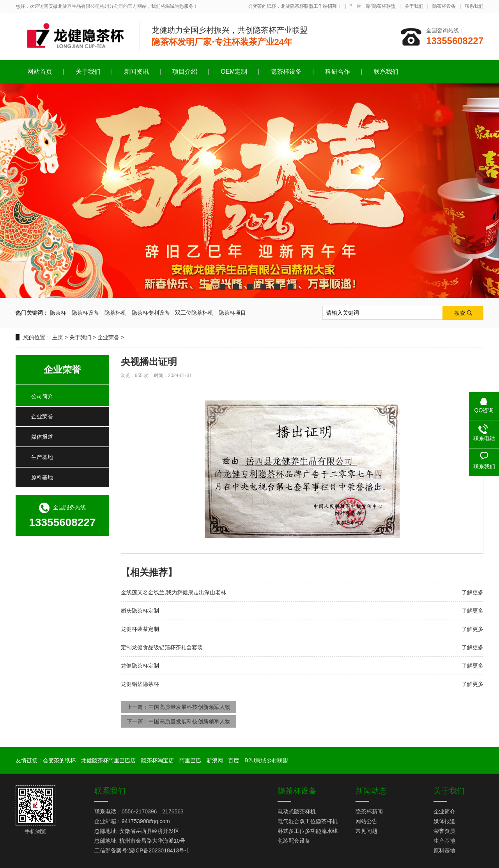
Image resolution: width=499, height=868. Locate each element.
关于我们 (414, 6)
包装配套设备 (294, 841)
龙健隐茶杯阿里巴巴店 (108, 760)
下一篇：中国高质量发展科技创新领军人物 (179, 721)
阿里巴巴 (190, 760)
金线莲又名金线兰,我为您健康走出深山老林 (173, 592)
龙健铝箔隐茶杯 (140, 684)
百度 (234, 760)
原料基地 (42, 477)
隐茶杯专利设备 (151, 313)
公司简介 (42, 396)
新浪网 (215, 760)
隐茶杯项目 (232, 313)
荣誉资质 (444, 831)
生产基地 (42, 457)
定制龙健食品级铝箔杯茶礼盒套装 (162, 647)
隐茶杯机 (115, 313)
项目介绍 (185, 72)
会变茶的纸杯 (59, 760)
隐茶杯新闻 (369, 811)
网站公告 (366, 821)
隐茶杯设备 (444, 6)
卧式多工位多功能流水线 (308, 831)
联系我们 (474, 6)
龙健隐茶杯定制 (140, 666)
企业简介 (444, 811)
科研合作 (338, 72)
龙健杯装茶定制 (140, 629)
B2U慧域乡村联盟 (266, 760)
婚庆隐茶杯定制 (140, 611)
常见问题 (366, 831)
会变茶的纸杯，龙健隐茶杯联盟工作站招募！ (295, 6)
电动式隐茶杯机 (297, 811)
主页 (58, 337)
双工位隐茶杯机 (194, 313)
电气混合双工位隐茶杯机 (308, 821)
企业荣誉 (108, 337)
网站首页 (40, 72)
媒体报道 (42, 437)
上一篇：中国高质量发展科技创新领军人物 (179, 707)
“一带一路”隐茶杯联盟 (373, 6)
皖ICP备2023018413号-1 (159, 850)
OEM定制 (234, 72)
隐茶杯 (58, 313)
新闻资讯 (136, 72)
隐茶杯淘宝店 (157, 760)
